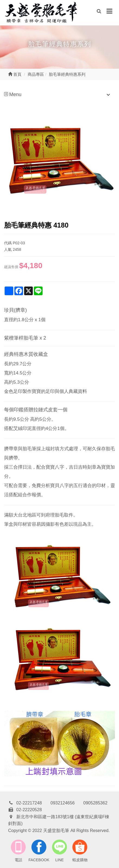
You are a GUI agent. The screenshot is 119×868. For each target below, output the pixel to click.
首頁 (15, 74)
